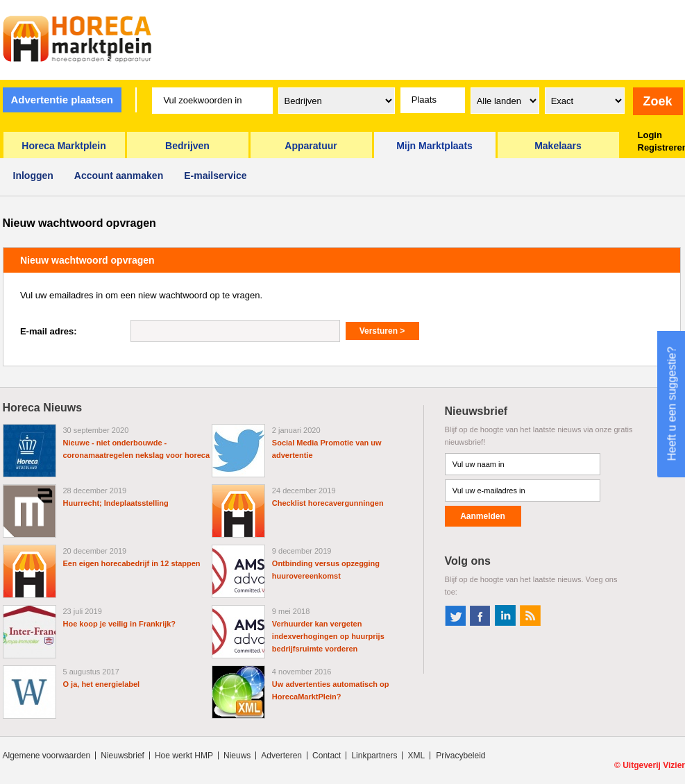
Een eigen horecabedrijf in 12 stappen (132, 563)
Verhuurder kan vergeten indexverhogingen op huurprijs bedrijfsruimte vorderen (328, 636)
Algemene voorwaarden (47, 756)
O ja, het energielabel (102, 684)
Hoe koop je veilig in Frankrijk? (120, 624)
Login (650, 135)
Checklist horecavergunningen (328, 503)
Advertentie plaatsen (62, 100)
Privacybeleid (460, 756)
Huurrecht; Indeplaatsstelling (116, 503)
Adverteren (281, 756)
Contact (327, 756)
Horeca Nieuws (43, 408)
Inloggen (33, 176)
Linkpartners (374, 756)
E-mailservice (215, 176)
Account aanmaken (119, 176)
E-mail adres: (49, 331)
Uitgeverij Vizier (654, 765)
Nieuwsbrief (122, 756)
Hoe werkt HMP (184, 756)
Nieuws (237, 756)
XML (416, 756)
